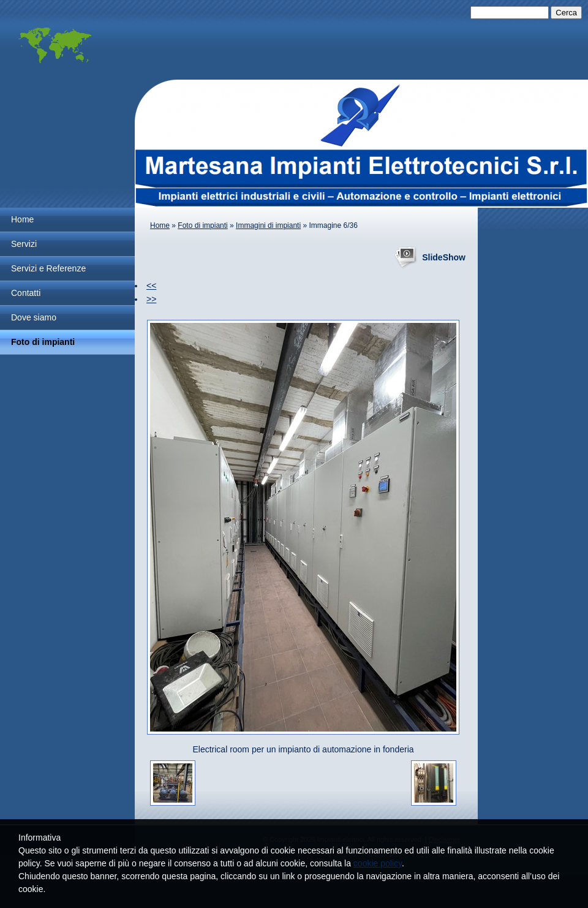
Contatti (26, 293)
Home (22, 219)
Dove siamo (34, 317)
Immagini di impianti (268, 225)
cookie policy (378, 863)
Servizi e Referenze (48, 268)
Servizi (24, 244)
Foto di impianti (43, 342)
